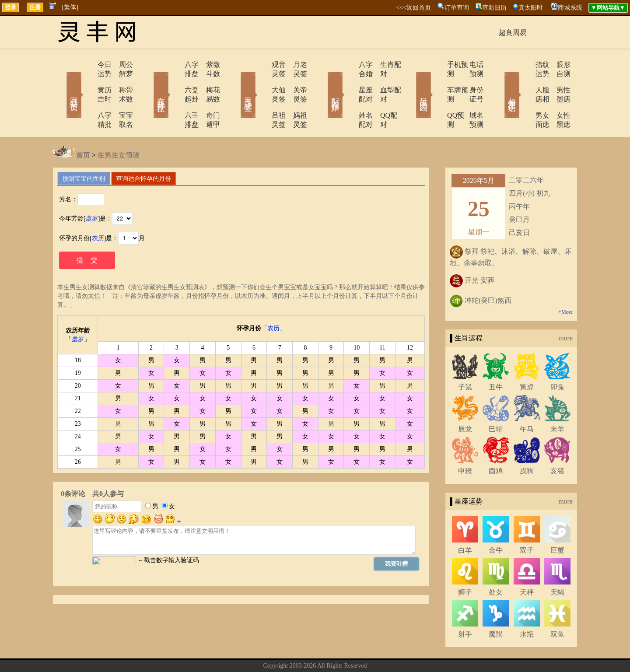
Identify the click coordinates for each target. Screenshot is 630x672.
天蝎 (557, 565)
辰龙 (465, 401)
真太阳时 (531, 8)
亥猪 (557, 443)
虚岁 (92, 191)
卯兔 (557, 359)
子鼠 (465, 359)
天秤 (527, 565)
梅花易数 (208, 81)
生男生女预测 (119, 128)
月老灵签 (295, 65)
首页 (83, 128)
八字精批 (86, 97)
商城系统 (570, 8)
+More (565, 284)
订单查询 (457, 8)
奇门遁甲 (208, 97)
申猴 (465, 443)
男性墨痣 (558, 81)
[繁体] (70, 7)
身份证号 (470, 81)
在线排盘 (149, 82)
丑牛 (496, 359)
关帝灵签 (295, 81)
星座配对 (349, 81)
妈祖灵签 (295, 97)
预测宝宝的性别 (84, 151)
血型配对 (383, 81)
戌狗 (527, 443)
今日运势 (86, 65)
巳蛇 (496, 401)
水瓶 (527, 607)
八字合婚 (349, 65)
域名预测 (470, 97)
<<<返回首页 (413, 8)
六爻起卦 (174, 81)
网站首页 (61, 82)
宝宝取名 (120, 97)
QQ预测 (434, 97)
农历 (98, 211)
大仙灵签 (261, 81)
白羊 (465, 523)
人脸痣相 (524, 81)
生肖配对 (383, 65)
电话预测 (470, 65)
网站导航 (361, 652)
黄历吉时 (86, 81)
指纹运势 (524, 65)
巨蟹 (557, 523)
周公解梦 (120, 65)
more (565, 310)
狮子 (465, 565)
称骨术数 (120, 81)
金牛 (496, 523)
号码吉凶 (411, 82)
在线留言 (330, 652)
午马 (527, 401)
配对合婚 (324, 82)
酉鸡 (496, 443)
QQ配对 (381, 97)
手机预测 (436, 65)
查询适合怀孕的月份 (143, 151)
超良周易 (513, 33)
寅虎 (527, 359)
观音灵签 (261, 65)
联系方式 (300, 652)
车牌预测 (436, 81)
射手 (465, 607)
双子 (527, 523)
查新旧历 (494, 8)
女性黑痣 (558, 97)
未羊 (557, 401)
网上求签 (236, 82)
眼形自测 (558, 65)
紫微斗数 (208, 65)
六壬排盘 (174, 97)
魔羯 (496, 607)
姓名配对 (349, 97)
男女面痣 (524, 97)
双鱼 (557, 607)
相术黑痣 (499, 82)
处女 (496, 565)
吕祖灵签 (261, 97)
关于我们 (269, 652)
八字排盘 (174, 65)
